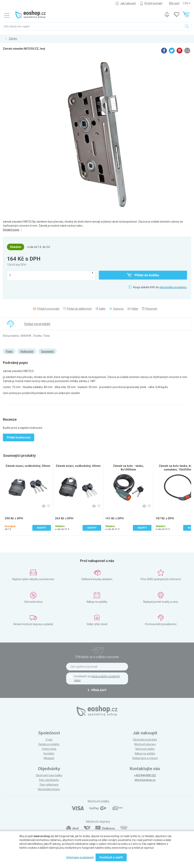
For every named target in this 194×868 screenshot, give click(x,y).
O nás (49, 740)
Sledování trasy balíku (49, 775)
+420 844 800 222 (145, 775)
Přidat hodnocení (19, 437)
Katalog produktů (49, 744)
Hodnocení (27, 351)
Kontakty (49, 754)
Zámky (13, 39)
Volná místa (49, 749)
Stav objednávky (49, 780)
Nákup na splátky (145, 754)
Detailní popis (12, 230)
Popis (9, 351)
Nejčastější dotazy (49, 789)
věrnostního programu (173, 287)
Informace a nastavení (80, 857)
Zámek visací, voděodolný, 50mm (28, 466)
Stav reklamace (49, 785)
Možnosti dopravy (145, 744)
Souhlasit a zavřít (111, 857)
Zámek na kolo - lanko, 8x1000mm (128, 468)
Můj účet (174, 3)
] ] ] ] (187, 3)
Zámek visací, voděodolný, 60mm (78, 466)
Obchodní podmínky (145, 740)
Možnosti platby (145, 749)
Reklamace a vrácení (145, 758)
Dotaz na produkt (37, 324)
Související (47, 351)
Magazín (49, 758)
